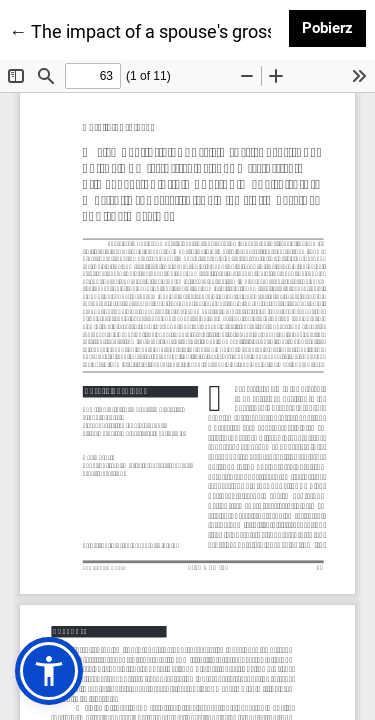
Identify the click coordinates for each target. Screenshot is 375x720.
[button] (49, 671)
